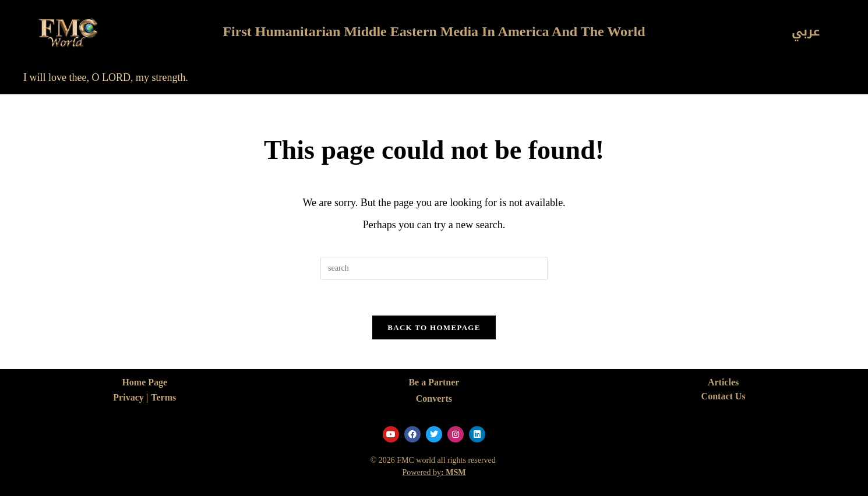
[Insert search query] (434, 268)
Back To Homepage (434, 327)
